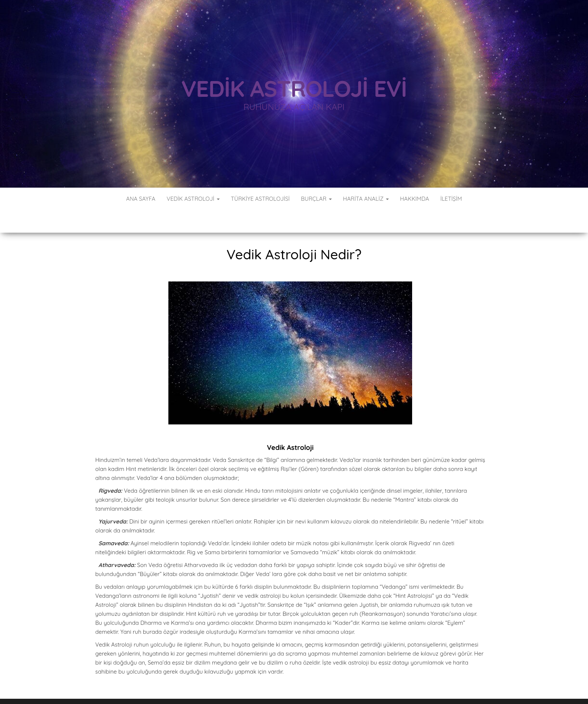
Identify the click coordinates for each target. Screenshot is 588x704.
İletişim (451, 199)
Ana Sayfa (141, 199)
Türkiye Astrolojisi (260, 199)
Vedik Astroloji (193, 199)
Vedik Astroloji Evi (294, 88)
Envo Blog (337, 688)
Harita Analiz (366, 199)
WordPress (252, 688)
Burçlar (316, 199)
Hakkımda (415, 199)
